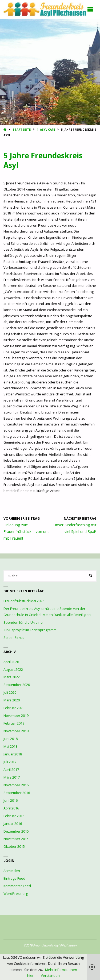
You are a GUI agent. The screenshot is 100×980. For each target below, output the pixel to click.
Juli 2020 (10, 692)
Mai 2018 (10, 747)
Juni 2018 (11, 739)
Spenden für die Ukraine (23, 623)
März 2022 (12, 677)
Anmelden (12, 871)
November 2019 (16, 716)
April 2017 (11, 770)
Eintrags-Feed (14, 878)
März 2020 (12, 700)
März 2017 (12, 777)
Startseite (22, 130)
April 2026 (11, 662)
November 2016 (16, 785)
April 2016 (11, 808)
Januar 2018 (13, 754)
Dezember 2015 (16, 831)
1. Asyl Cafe (46, 130)
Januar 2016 (13, 824)
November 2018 (16, 731)
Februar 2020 (14, 708)
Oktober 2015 (14, 847)
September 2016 (17, 793)
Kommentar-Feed (17, 886)
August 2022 (13, 670)
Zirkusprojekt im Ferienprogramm (30, 630)
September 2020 (17, 685)
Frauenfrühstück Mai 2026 (24, 601)
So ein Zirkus (14, 638)
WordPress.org (16, 894)
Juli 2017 (10, 762)
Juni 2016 (11, 801)
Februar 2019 (14, 723)
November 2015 (16, 839)
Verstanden (50, 976)
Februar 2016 (14, 816)
